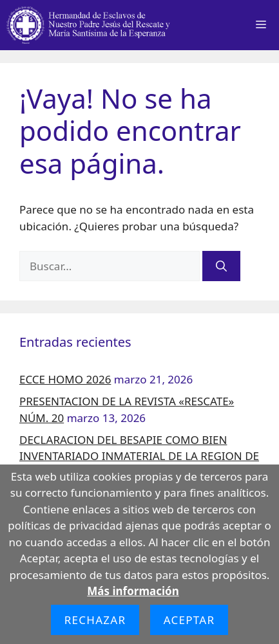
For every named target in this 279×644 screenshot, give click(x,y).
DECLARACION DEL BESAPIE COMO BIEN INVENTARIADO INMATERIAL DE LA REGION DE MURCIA (139, 456)
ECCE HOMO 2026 (65, 379)
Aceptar (189, 620)
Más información (133, 591)
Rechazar (95, 620)
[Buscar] (221, 266)
